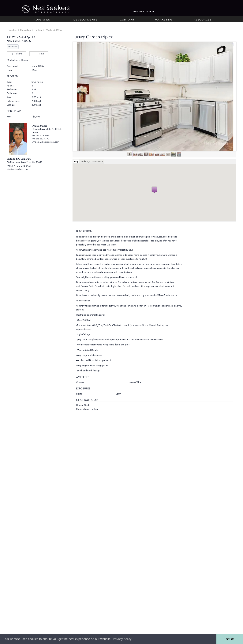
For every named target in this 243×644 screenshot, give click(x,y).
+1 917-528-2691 (41, 136)
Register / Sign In (144, 12)
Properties (41, 20)
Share (16, 54)
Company (127, 20)
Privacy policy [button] (122, 639)
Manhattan (25, 30)
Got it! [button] (230, 639)
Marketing (164, 20)
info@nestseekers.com (17, 169)
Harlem (38, 30)
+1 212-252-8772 (41, 139)
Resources (203, 20)
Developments (85, 20)
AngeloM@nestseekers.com (46, 142)
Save (39, 54)
